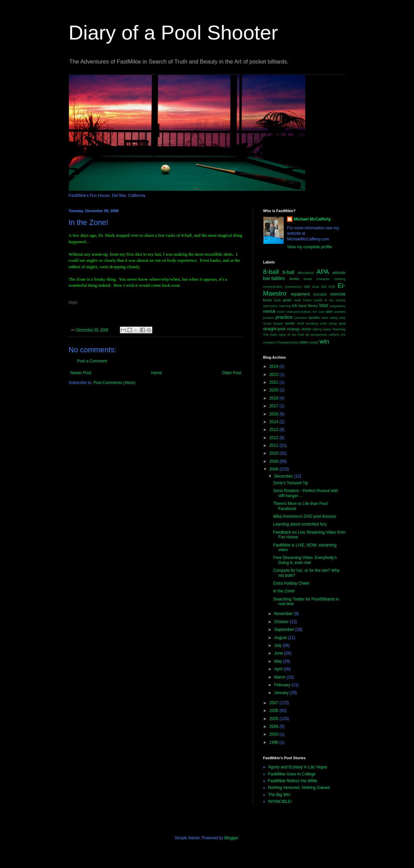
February (283, 685)
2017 (275, 406)
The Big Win (279, 795)
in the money (335, 300)
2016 (275, 414)
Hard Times (303, 300)
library (313, 306)
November (284, 614)
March (280, 677)
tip (307, 335)
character (323, 279)
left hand (299, 306)
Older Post (231, 373)
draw (316, 287)
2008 (275, 469)
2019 (275, 398)
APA (323, 272)
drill (324, 287)
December (284, 476)
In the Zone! (284, 591)
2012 (275, 438)
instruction (270, 306)
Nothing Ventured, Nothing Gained (299, 788)
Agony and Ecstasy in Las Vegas (298, 767)
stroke (306, 329)
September (285, 630)
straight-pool (274, 329)
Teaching (339, 329)
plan (329, 311)
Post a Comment (92, 361)
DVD (332, 287)
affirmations (305, 273)
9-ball (288, 272)
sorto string (328, 323)
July (278, 645)
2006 (275, 711)
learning (285, 306)
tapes (327, 329)
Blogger (231, 838)
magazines (338, 306)
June (279, 653)
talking (317, 329)
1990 (275, 742)
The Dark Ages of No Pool (283, 335)
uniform (334, 335)
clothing (340, 279)
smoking (312, 323)
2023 (275, 375)
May (279, 661)
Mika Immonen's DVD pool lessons (305, 516)
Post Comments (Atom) (114, 383)
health (318, 300)
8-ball (271, 272)
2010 (275, 453)
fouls (277, 300)
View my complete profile (309, 247)
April (279, 669)
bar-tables (274, 278)
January (282, 693)
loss (324, 305)
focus (267, 300)
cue (307, 286)
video (304, 342)
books (294, 279)
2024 (275, 366)
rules (325, 318)
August (281, 638)
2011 (275, 445)
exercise (338, 294)
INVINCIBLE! (280, 801)
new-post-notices (299, 312)
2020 (275, 390)
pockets (340, 312)
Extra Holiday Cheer (291, 583)
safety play (338, 318)
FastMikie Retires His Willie (293, 781)
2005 (275, 719)
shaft (300, 323)
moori (281, 312)
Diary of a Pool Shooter (173, 33)
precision (301, 318)
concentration (273, 287)
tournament (319, 335)
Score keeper (273, 323)
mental (269, 311)
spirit (342, 323)
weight (314, 342)
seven (290, 323)
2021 (275, 382)
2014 (275, 422)
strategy (293, 329)
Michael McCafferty (312, 219)
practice (284, 317)
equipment (300, 294)
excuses (320, 294)
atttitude (339, 273)
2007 (275, 703)
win (324, 341)
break (308, 279)
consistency (293, 287)
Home (157, 373)
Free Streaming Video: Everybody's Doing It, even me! (305, 560)
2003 (275, 734)
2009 (275, 461)
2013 (275, 430)
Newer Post (81, 373)
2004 (275, 726)
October (282, 622)
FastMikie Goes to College (292, 774)
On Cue (319, 312)
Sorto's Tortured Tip (291, 483)
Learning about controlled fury (300, 524)
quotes (314, 317)
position (269, 318)
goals (287, 300)
